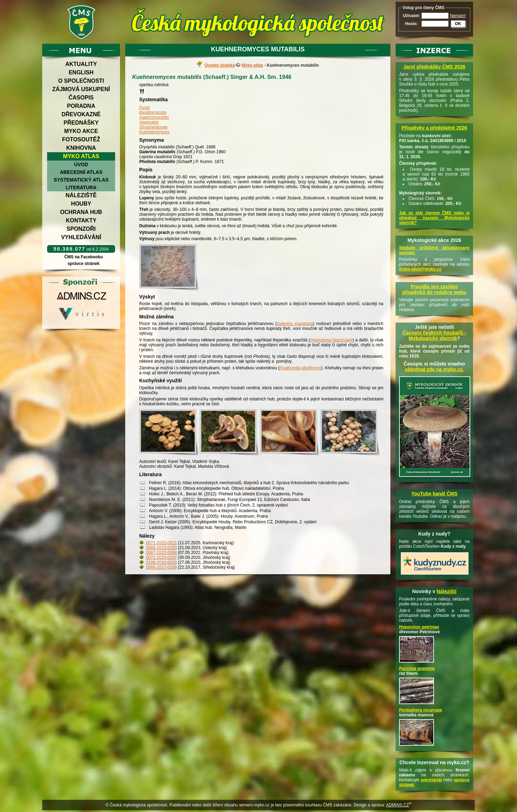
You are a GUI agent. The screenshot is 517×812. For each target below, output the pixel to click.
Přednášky (81, 123)
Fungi (144, 108)
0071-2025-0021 (162, 543)
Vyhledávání (81, 237)
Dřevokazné (81, 114)
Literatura (81, 187)
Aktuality (81, 64)
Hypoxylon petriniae (419, 627)
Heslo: (411, 24)
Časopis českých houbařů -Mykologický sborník (434, 335)
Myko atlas (81, 156)
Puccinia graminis (417, 669)
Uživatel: (411, 16)
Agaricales (149, 122)
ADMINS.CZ (397, 805)
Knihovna (81, 148)
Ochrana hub (81, 212)
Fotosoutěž (81, 139)
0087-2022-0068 (162, 553)
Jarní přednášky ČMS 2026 (434, 67)
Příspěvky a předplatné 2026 (434, 128)
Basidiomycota (153, 112)
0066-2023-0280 (162, 548)
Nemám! (458, 16)
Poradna (81, 106)
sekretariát (431, 780)
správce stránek (83, 264)
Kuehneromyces (154, 132)
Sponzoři (81, 229)
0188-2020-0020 (162, 562)
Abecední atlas (81, 172)
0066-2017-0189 (162, 567)
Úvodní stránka (220, 65)
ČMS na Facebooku (84, 257)
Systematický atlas (81, 180)
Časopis (81, 98)
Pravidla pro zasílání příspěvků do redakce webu (434, 289)
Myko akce (81, 131)
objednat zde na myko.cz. (434, 369)
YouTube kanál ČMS (434, 494)
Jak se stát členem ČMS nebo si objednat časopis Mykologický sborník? (434, 218)
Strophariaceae (153, 127)
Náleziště (81, 195)
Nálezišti (447, 591)
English (81, 72)
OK (458, 24)
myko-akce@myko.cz (420, 269)
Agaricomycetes (154, 117)
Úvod (81, 164)
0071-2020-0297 (162, 558)
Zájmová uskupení (81, 89)
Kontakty (81, 220)
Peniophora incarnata (421, 710)
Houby (81, 204)
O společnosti (81, 81)
